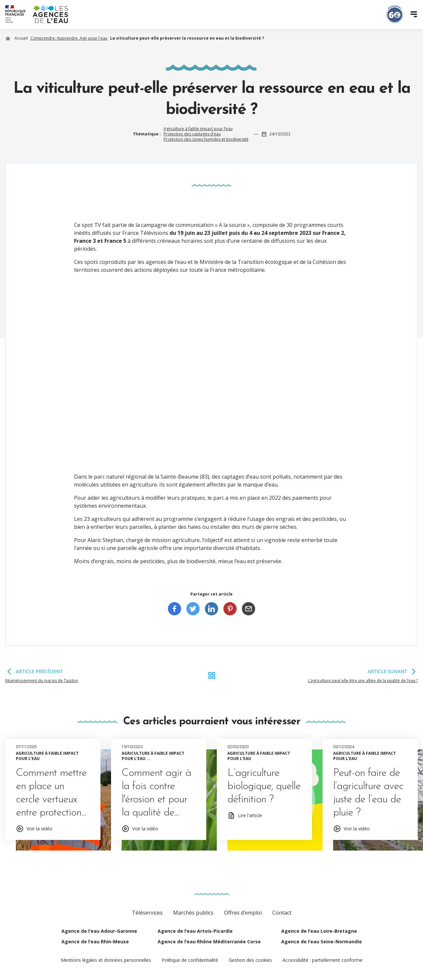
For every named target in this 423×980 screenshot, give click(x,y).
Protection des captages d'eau (192, 134)
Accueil (21, 38)
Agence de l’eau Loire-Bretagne (319, 931)
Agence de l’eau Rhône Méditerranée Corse (209, 942)
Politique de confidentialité (190, 960)
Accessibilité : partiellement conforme (323, 960)
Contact (282, 913)
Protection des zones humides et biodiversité (206, 139)
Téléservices (147, 913)
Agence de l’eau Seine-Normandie (322, 942)
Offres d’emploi (243, 913)
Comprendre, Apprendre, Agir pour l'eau (69, 38)
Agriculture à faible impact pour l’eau (198, 129)
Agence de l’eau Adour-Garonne (99, 931)
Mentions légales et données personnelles (106, 960)
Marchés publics (193, 913)
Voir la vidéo (39, 829)
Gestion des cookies (250, 960)
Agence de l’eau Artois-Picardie (195, 931)
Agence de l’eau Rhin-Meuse (95, 942)
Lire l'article (250, 815)
